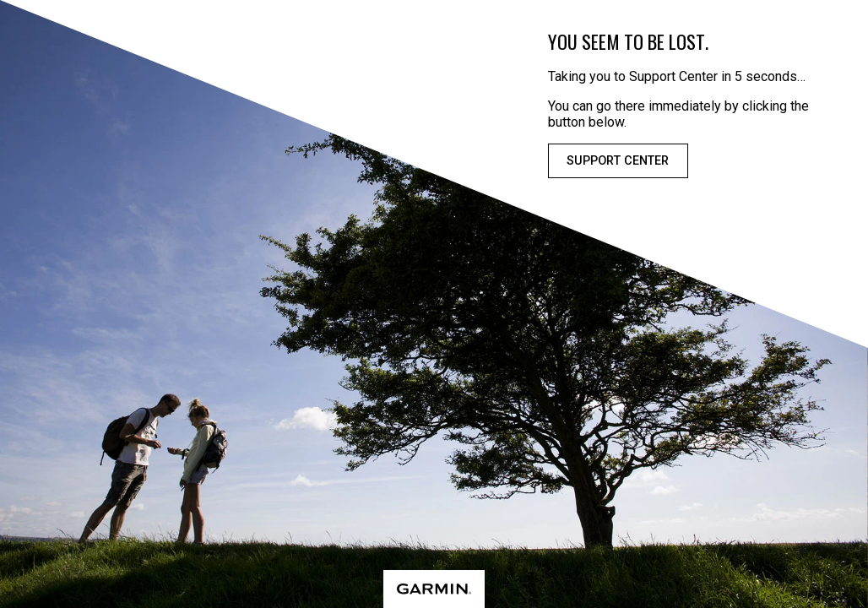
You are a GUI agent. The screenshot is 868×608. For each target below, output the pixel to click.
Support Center (618, 161)
